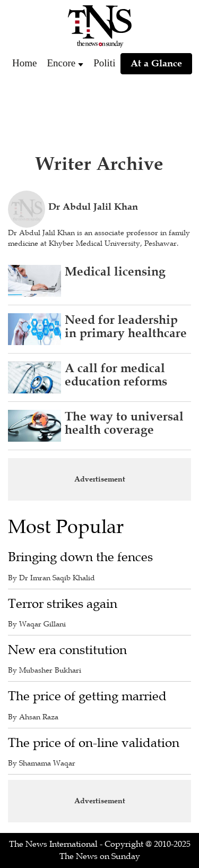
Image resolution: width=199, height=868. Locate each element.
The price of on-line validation (94, 743)
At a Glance (156, 63)
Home (24, 63)
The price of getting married (87, 696)
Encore (61, 63)
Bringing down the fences (80, 557)
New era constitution (67, 650)
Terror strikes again (63, 604)
